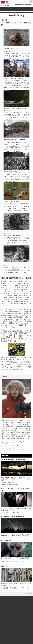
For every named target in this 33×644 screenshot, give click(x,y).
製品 (9, 9)
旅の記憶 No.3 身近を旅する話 (9, 483)
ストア (15, 9)
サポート (29, 9)
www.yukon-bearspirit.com (9, 446)
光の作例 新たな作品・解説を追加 (10, 484)
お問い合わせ (18, 1)
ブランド (3, 9)
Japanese (23, 4)
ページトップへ (29, 594)
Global (25, 1)
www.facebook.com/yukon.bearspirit (12, 450)
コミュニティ (22, 9)
